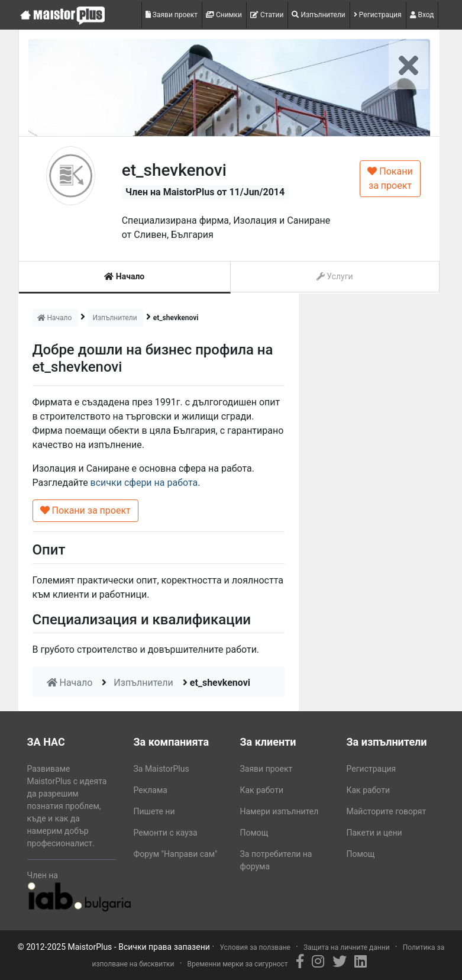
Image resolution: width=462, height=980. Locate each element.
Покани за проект (390, 178)
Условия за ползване (255, 947)
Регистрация (378, 15)
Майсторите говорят (387, 811)
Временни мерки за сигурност (238, 964)
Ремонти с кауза (166, 833)
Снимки (224, 15)
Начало (124, 276)
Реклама (151, 790)
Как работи (262, 790)
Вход (422, 15)
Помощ (254, 833)
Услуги (335, 276)
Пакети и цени (374, 833)
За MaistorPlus (161, 769)
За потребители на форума (276, 860)
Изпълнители (318, 15)
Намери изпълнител (280, 811)
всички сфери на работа (144, 483)
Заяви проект (172, 15)
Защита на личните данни (347, 947)
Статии (267, 15)
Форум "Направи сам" (176, 854)
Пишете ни (154, 811)
